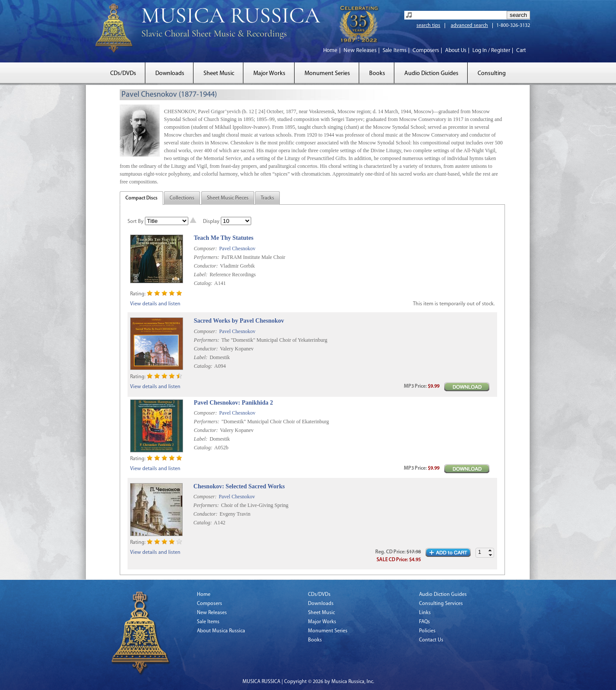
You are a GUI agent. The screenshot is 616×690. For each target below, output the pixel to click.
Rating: (138, 294)
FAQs (424, 622)
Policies (427, 631)
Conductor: (206, 266)
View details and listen (155, 304)
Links (425, 613)
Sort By (136, 222)
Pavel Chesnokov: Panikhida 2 (233, 403)
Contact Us (431, 640)
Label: (201, 275)
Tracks (267, 198)
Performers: (207, 257)
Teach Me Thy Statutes (224, 238)
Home (330, 51)
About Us (456, 51)
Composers (426, 51)
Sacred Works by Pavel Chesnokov (239, 321)
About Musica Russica (221, 631)
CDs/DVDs (123, 74)
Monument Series (327, 74)
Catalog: (203, 283)
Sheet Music (219, 74)
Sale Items (395, 51)
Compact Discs (141, 198)
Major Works (269, 74)
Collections (182, 198)
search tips (428, 26)
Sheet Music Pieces (228, 198)
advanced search (469, 26)
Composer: (205, 249)
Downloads (170, 74)
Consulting (492, 74)
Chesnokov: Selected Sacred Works (239, 486)
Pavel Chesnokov (237, 249)
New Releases (360, 51)
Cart (521, 51)
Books (377, 74)
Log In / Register (491, 51)
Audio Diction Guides (431, 74)
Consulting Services (441, 604)
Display (211, 222)
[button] (490, 551)
